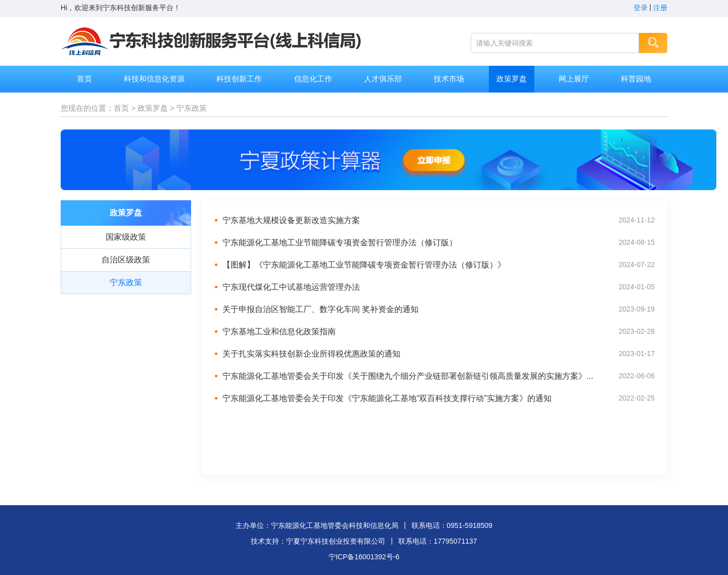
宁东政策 (192, 108)
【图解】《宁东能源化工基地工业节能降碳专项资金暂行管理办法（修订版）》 (364, 265)
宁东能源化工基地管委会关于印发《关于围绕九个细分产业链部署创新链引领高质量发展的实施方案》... (408, 376)
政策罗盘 (512, 79)
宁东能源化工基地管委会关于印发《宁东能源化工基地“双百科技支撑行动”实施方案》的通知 (387, 398)
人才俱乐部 (383, 79)
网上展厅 (574, 79)
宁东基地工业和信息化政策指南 (279, 331)
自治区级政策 (126, 260)
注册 (660, 8)
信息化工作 (313, 79)
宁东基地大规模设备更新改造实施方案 (291, 220)
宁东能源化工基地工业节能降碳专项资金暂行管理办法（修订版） (340, 242)
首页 (84, 79)
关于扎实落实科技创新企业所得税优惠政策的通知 (311, 354)
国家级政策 (126, 237)
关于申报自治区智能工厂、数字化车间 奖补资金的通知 (321, 309)
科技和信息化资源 (154, 79)
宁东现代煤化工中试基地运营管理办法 (291, 287)
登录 (641, 8)
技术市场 (449, 79)
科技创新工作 (239, 79)
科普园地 (636, 79)
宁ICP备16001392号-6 (364, 557)
